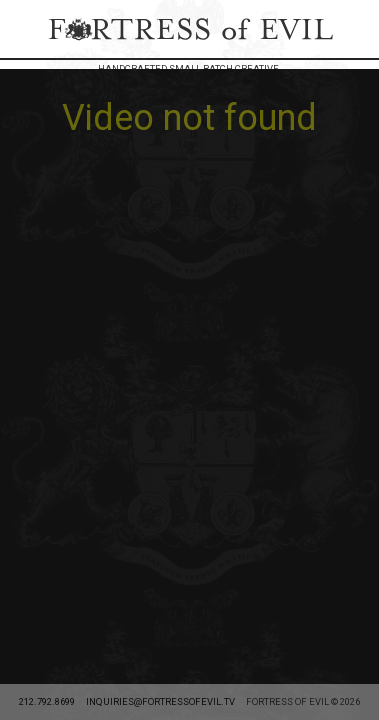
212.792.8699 (47, 168)
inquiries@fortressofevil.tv (160, 168)
